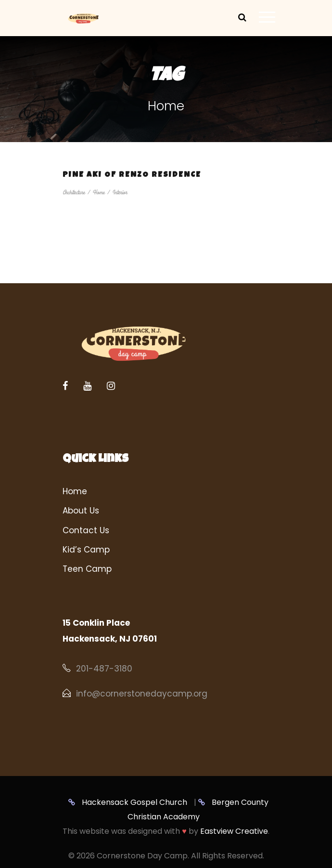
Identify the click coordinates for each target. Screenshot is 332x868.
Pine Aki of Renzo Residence (132, 175)
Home (98, 192)
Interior (120, 192)
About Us (81, 511)
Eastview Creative (234, 831)
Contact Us (86, 530)
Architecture (74, 192)
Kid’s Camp (86, 550)
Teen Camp (87, 569)
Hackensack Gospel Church (128, 802)
